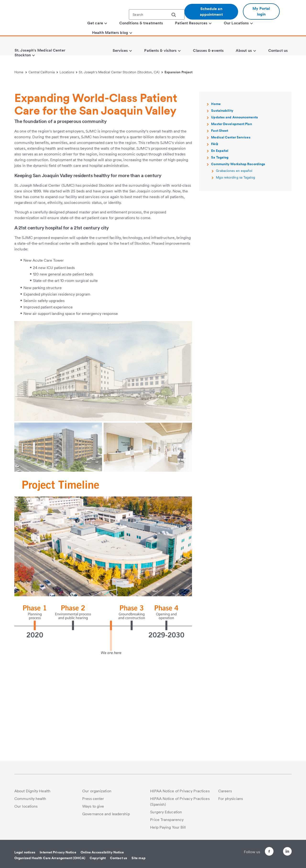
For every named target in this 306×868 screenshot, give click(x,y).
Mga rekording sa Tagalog (235, 268)
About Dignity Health (32, 791)
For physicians (231, 799)
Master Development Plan (231, 215)
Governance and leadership (106, 814)
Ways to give (93, 806)
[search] (175, 15)
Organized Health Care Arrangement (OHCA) (50, 858)
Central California (43, 72)
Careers (225, 791)
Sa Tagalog (220, 248)
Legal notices (25, 852)
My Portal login (261, 11)
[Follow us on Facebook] (261, 852)
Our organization (97, 791)
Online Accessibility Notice (102, 852)
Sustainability (222, 201)
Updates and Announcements (235, 208)
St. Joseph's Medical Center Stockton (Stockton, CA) (121, 72)
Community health (30, 799)
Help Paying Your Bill (168, 827)
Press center (93, 799)
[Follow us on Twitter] (274, 849)
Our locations (26, 806)
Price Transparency (167, 820)
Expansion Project (179, 72)
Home (21, 72)
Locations (68, 72)
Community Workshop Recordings (238, 255)
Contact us (119, 858)
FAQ (214, 235)
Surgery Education (166, 812)
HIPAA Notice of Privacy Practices (180, 791)
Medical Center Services (231, 228)
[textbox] (157, 14)
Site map (139, 858)
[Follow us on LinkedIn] (287, 852)
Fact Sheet (220, 222)
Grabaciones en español (234, 262)
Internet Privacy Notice (58, 852)
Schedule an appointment (211, 12)
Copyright (98, 858)
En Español (220, 242)
